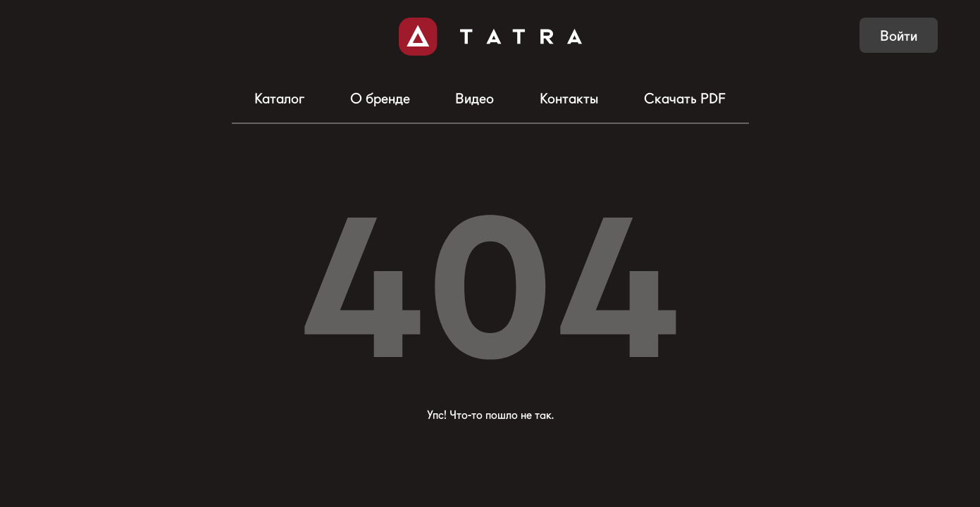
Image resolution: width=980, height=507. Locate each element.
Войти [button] (899, 36)
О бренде (380, 99)
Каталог (279, 99)
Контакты (569, 99)
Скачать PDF (685, 99)
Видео (475, 99)
